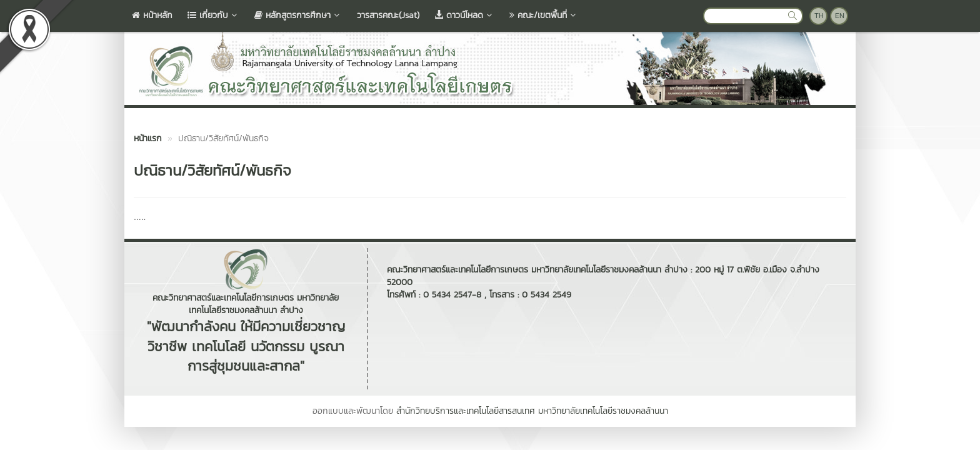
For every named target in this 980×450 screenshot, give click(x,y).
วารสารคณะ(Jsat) (388, 15)
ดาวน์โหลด (464, 15)
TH (819, 16)
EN (840, 16)
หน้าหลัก (152, 15)
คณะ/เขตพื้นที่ (544, 15)
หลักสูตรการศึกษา (298, 15)
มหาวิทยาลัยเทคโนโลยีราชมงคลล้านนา (603, 411)
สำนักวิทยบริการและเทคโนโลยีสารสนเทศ (466, 411)
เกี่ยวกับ (213, 15)
